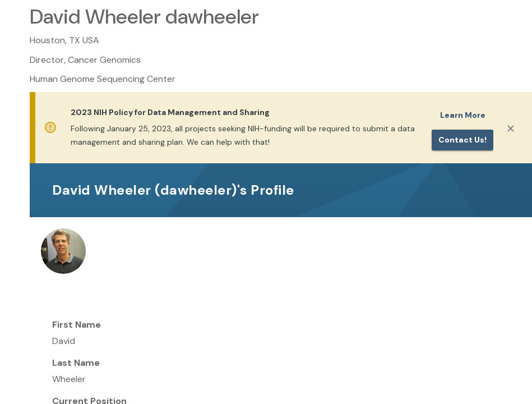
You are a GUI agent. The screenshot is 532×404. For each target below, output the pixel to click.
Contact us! (462, 140)
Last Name (76, 363)
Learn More (463, 115)
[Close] (511, 128)
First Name (77, 325)
